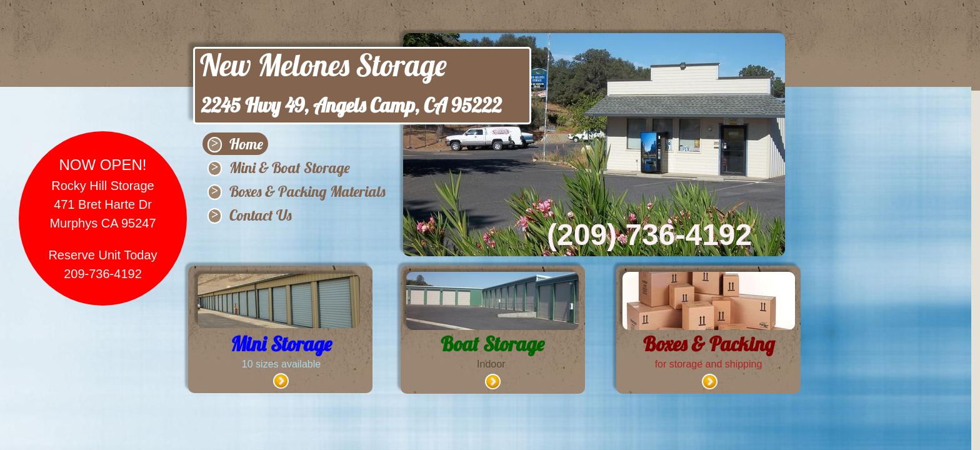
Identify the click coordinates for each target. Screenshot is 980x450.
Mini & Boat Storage (290, 167)
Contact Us (261, 215)
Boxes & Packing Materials (307, 191)
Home (246, 144)
